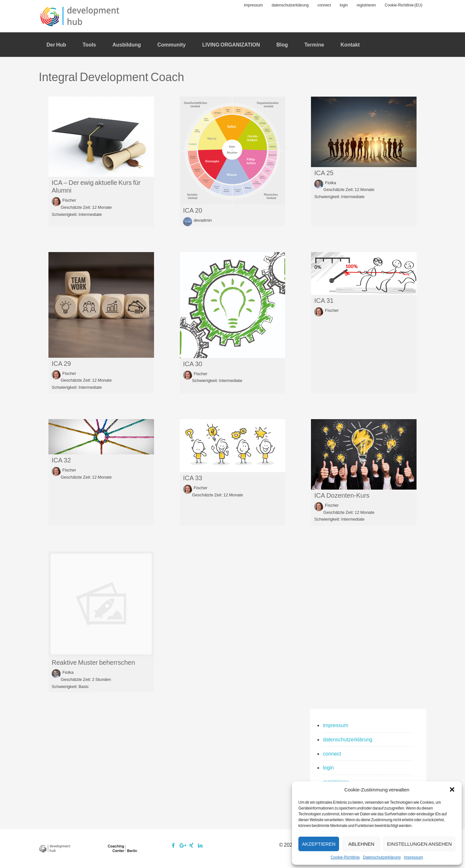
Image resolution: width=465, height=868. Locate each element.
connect (332, 753)
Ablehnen (361, 844)
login (328, 767)
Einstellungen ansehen (419, 844)
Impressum (413, 857)
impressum (336, 725)
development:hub (81, 16)
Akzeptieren (319, 844)
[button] (452, 789)
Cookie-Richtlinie (345, 857)
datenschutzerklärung (348, 739)
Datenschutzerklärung (382, 857)
